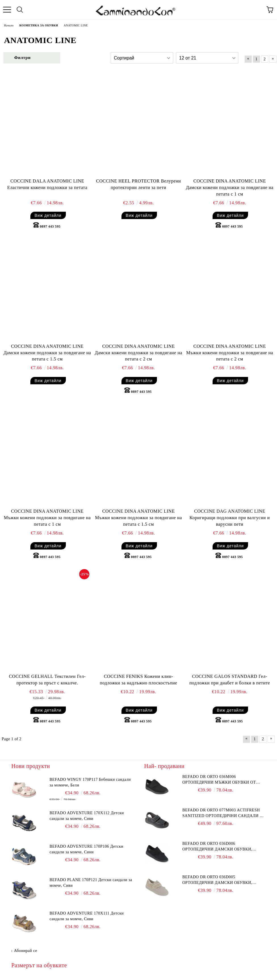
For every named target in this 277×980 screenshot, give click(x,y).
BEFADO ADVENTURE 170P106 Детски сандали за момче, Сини (86, 849)
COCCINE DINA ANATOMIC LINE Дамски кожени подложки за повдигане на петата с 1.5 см (47, 353)
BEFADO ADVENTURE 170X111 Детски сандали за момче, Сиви (86, 916)
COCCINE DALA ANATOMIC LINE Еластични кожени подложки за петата (47, 184)
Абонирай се (25, 951)
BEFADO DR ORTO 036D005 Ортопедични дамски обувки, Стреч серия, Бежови (217, 880)
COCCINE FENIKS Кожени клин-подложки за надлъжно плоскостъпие (139, 680)
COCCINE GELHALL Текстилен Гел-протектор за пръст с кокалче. (47, 680)
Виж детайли (48, 215)
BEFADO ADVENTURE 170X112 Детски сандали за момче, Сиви (87, 816)
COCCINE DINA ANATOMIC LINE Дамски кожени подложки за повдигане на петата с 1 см (230, 187)
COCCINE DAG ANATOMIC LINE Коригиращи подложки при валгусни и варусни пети (230, 518)
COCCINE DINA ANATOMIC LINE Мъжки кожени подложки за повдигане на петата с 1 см (47, 518)
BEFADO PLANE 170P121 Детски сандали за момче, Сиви (91, 883)
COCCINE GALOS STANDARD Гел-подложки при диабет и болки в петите (230, 680)
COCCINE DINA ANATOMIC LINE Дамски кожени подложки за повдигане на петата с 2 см (139, 353)
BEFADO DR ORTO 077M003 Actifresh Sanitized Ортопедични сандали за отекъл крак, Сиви (224, 813)
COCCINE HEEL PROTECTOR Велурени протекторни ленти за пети (138, 184)
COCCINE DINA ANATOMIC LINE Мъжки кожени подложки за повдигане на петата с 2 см (230, 353)
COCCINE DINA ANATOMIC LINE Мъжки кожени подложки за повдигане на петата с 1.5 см (138, 518)
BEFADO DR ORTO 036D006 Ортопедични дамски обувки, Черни (217, 847)
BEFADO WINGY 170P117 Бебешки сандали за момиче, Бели (90, 782)
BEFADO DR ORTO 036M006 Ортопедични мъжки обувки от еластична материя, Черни (219, 780)
